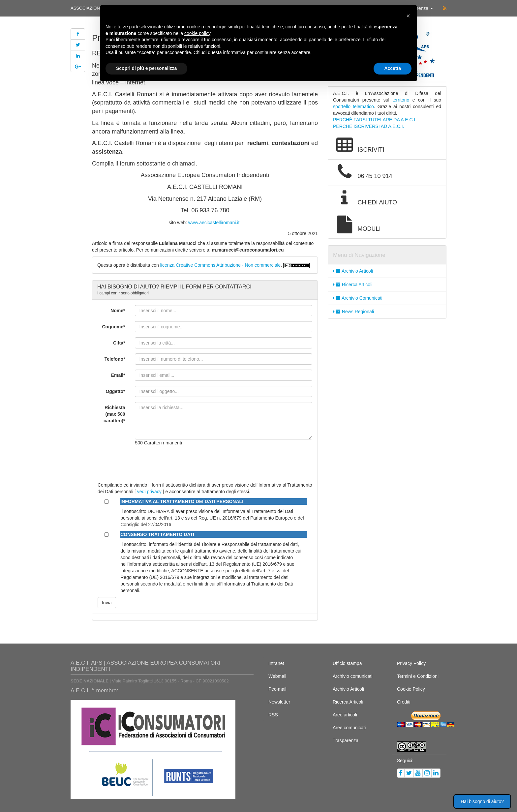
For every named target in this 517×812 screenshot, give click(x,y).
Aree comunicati (349, 728)
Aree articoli (345, 715)
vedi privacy (149, 492)
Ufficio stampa (347, 663)
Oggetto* (115, 391)
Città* (119, 343)
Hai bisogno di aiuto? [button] (482, 801)
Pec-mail (277, 689)
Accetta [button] (393, 68)
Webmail (277, 676)
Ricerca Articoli (353, 285)
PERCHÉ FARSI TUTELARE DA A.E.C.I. (375, 120)
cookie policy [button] (197, 33)
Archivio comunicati (353, 676)
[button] (408, 16)
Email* (118, 375)
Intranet (276, 663)
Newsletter (279, 702)
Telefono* (115, 359)
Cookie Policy (411, 689)
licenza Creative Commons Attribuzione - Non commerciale (221, 265)
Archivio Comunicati (358, 298)
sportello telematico (353, 106)
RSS (273, 715)
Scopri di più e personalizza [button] (146, 68)
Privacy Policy (411, 663)
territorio (401, 100)
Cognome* (113, 327)
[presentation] (185, 464)
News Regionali (353, 312)
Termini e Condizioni (418, 676)
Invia (107, 603)
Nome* (118, 311)
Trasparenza (346, 740)
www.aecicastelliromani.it (214, 223)
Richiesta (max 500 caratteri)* (114, 414)
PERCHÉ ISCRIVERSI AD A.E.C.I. (369, 126)
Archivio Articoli (353, 271)
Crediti (404, 702)
